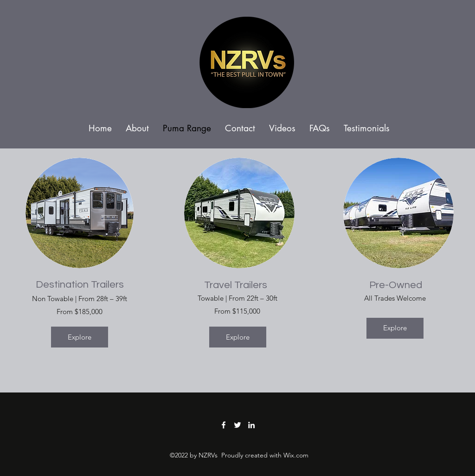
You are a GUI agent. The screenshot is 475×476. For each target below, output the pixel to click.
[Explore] (80, 337)
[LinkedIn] (251, 425)
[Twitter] (237, 425)
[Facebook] (224, 425)
